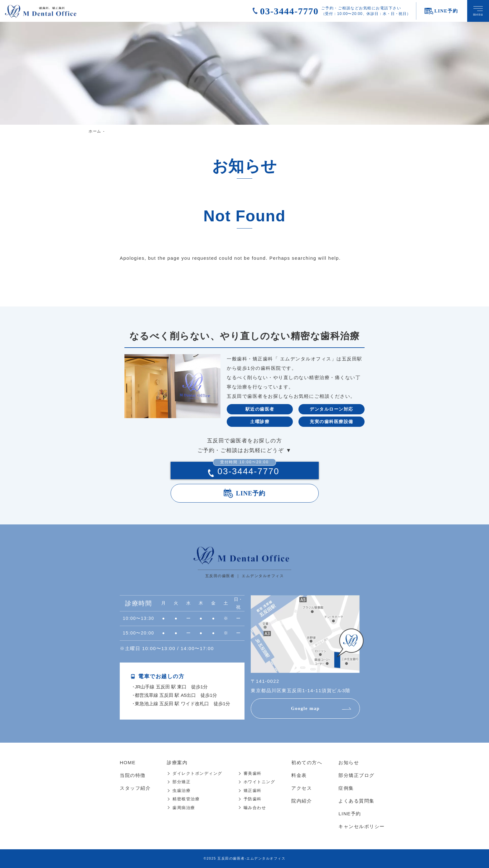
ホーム (95, 131)
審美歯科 (253, 773)
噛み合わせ (255, 808)
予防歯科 (253, 799)
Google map (305, 708)
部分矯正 (182, 782)
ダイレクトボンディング (197, 773)
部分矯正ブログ (356, 775)
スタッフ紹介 (135, 788)
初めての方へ (307, 762)
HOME (128, 762)
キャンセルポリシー (362, 826)
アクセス (302, 788)
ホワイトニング (259, 782)
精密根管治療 (186, 799)
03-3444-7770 (289, 11)
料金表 (299, 775)
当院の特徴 (133, 775)
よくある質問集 (356, 801)
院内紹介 (302, 801)
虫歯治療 (182, 791)
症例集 (346, 788)
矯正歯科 (253, 791)
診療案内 (177, 762)
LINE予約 (251, 493)
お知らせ (349, 762)
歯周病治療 (184, 808)
